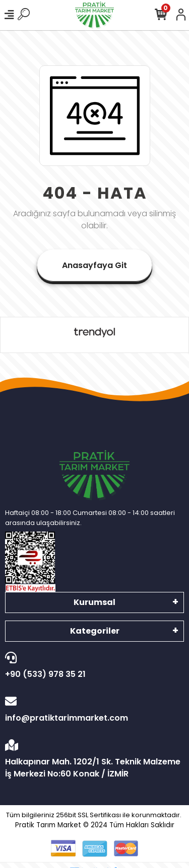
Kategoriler (95, 631)
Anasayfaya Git (94, 265)
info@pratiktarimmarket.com (92, 710)
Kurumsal (94, 602)
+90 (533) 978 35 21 (92, 666)
